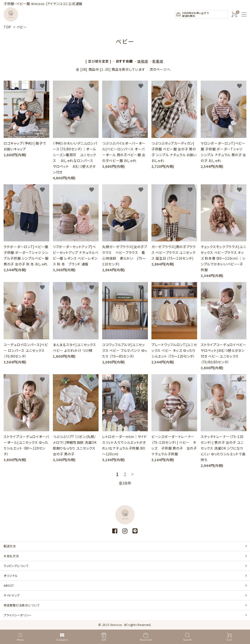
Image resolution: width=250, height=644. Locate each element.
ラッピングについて (16, 566)
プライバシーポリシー (18, 615)
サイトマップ (12, 595)
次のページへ (160, 69)
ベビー (22, 27)
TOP (7, 27)
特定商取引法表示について (22, 605)
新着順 (158, 61)
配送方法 (10, 546)
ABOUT (9, 585)
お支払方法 (11, 556)
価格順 (143, 61)
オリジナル (11, 576)
